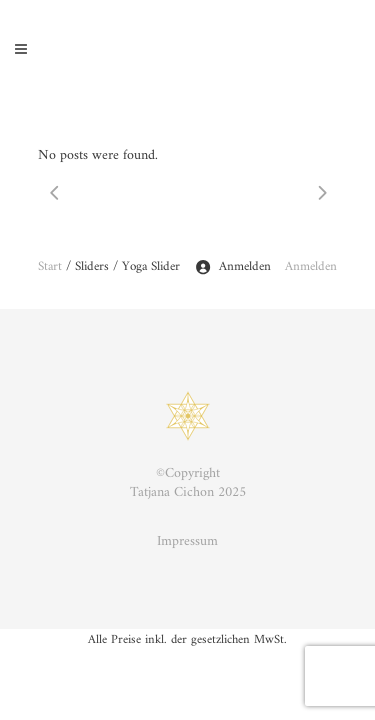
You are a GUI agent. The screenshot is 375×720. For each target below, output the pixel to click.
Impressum (187, 541)
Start (50, 266)
